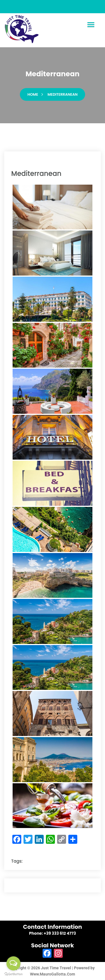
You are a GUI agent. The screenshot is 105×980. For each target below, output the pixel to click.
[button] (91, 25)
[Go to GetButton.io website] (13, 974)
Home (33, 94)
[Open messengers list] (13, 963)
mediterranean (63, 94)
